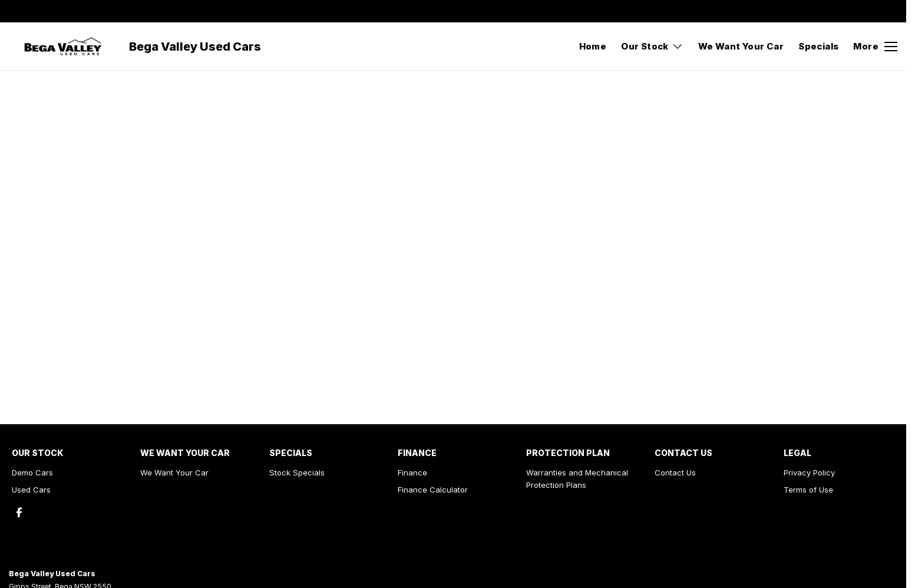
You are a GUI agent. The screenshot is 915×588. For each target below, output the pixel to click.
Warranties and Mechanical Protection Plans (577, 479)
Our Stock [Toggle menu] (652, 46)
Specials (818, 46)
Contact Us (675, 473)
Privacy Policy (809, 473)
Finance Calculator (433, 490)
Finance (412, 473)
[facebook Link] (890, 11)
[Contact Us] (716, 11)
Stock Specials (297, 473)
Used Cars (31, 490)
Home (593, 46)
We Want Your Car (741, 46)
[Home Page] (63, 47)
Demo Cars (32, 473)
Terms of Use (808, 490)
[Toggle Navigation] (875, 47)
